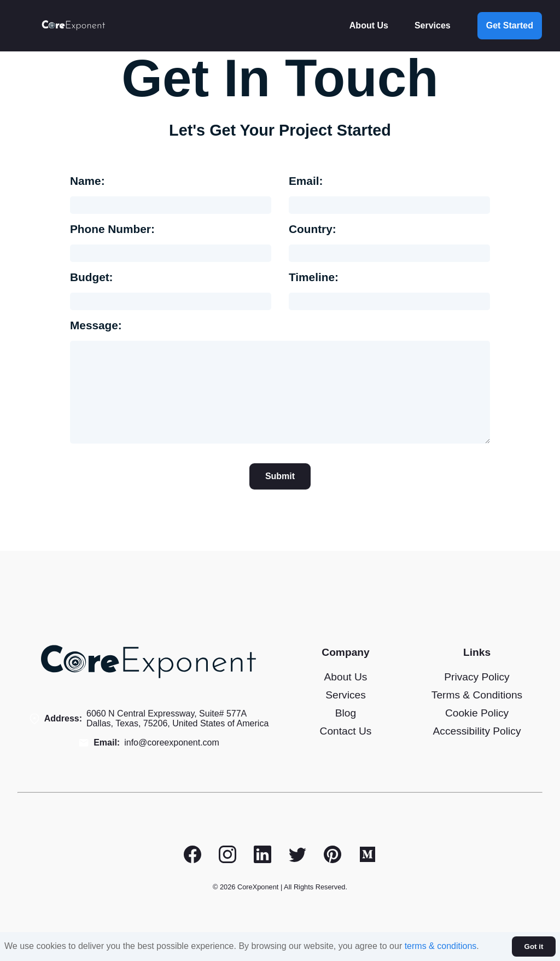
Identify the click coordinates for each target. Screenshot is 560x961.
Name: (87, 181)
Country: (313, 229)
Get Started (510, 25)
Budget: (92, 277)
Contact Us (346, 731)
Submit (280, 476)
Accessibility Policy (477, 731)
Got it (534, 947)
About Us (369, 25)
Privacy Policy (477, 677)
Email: (306, 181)
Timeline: (314, 277)
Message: (96, 325)
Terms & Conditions (477, 695)
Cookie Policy (477, 713)
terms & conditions (441, 946)
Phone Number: (112, 229)
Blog (346, 713)
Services (433, 25)
